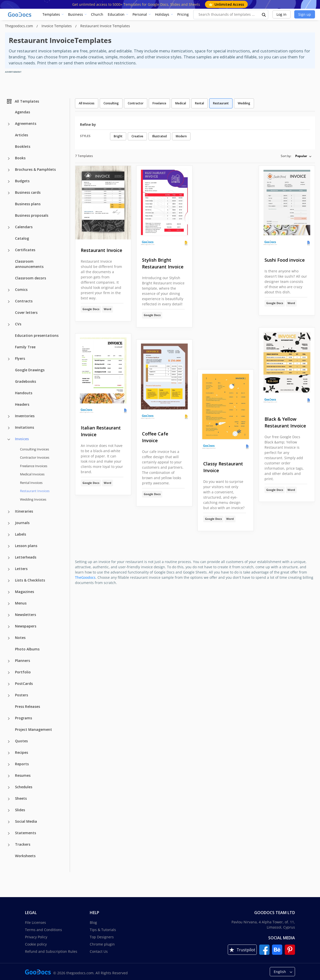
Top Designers (102, 937)
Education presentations (37, 335)
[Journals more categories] (9, 523)
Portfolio (23, 672)
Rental (199, 103)
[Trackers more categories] (9, 845)
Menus (21, 603)
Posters (21, 695)
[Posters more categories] (9, 696)
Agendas (22, 112)
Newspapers (26, 626)
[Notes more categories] (9, 638)
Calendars (24, 227)
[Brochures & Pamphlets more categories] (9, 170)
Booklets (23, 146)
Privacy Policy (36, 937)
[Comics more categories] (9, 290)
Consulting (111, 103)
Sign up (305, 14)
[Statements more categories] (9, 833)
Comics (21, 290)
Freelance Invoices (34, 466)
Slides (20, 810)
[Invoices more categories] (9, 439)
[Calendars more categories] (9, 227)
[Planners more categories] (9, 661)
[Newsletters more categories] (9, 615)
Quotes (21, 741)
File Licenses (35, 922)
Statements (25, 833)
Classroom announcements (29, 264)
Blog (93, 922)
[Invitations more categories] (9, 428)
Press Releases (27, 706)
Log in (281, 14)
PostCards (24, 684)
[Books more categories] (9, 159)
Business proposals (32, 215)
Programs (23, 718)
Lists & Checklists (30, 580)
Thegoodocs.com (19, 26)
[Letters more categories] (9, 569)
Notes (20, 638)
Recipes (21, 752)
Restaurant (221, 103)
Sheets (21, 798)
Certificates (25, 250)
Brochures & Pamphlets (35, 169)
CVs (18, 324)
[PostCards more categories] (9, 684)
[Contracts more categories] (9, 302)
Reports (22, 764)
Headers (22, 404)
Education (116, 14)
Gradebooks (25, 381)
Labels (20, 534)
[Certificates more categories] (9, 250)
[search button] (264, 14)
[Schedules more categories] (9, 787)
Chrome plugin (102, 944)
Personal (140, 14)
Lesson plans (26, 546)
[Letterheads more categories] (9, 558)
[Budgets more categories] (9, 182)
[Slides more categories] (9, 810)
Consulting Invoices (34, 449)
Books (20, 158)
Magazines (24, 592)
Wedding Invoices (33, 499)
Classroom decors (30, 278)
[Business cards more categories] (9, 193)
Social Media (26, 821)
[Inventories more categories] (9, 416)
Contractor (136, 103)
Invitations (24, 427)
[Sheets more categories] (9, 799)
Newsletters (25, 615)
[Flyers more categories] (9, 359)
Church (97, 14)
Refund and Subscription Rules (51, 951)
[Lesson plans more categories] (9, 546)
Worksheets (25, 856)
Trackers (23, 844)
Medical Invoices (32, 474)
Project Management (33, 729)
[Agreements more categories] (9, 124)
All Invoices (87, 103)
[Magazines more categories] (9, 592)
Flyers (20, 358)
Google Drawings (30, 370)
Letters (21, 569)
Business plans (28, 204)
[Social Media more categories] (9, 822)
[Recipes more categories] (9, 753)
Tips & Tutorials (103, 930)
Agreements (26, 123)
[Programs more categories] (9, 719)
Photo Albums (27, 649)
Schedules (24, 787)
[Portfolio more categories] (9, 673)
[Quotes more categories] (9, 742)
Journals (22, 523)
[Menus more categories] (9, 604)
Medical (181, 103)
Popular (301, 156)
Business (75, 14)
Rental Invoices (31, 483)
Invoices (22, 439)
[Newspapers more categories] (9, 627)
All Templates (23, 101)
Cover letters (26, 312)
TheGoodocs (85, 577)
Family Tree (25, 347)
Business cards (28, 192)
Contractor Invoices (35, 457)
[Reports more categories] (9, 765)
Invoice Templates (57, 26)
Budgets (22, 181)
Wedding (244, 103)
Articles (21, 135)
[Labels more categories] (9, 535)
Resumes (23, 775)
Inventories (25, 416)
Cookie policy (36, 944)
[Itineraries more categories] (9, 512)
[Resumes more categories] (9, 776)
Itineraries (24, 511)
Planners (22, 661)
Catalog (22, 238)
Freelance (159, 103)
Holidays (162, 14)
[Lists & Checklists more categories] (9, 581)
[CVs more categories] (9, 325)
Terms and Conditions (43, 930)
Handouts (24, 393)
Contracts (24, 301)
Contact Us (99, 951)
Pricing (183, 14)
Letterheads (26, 557)
